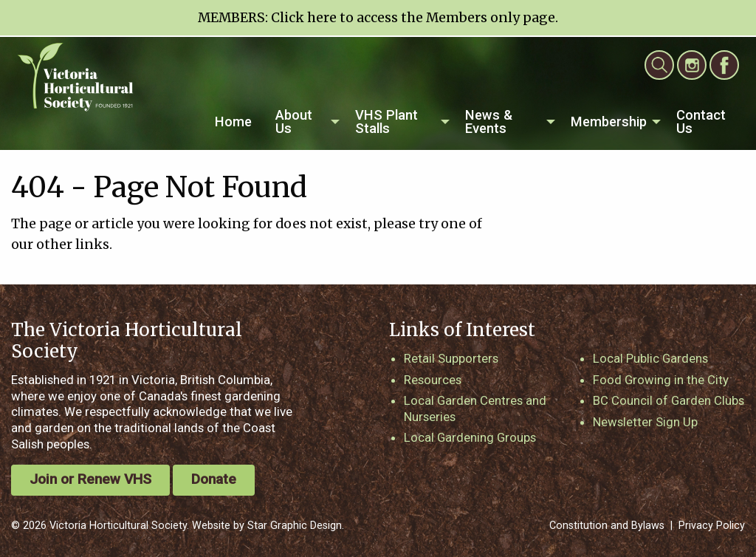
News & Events (489, 122)
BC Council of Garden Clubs (669, 400)
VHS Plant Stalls (386, 122)
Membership (609, 122)
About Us (294, 122)
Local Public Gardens (650, 358)
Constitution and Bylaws (607, 526)
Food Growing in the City (661, 380)
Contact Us (701, 122)
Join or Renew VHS (90, 479)
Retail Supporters (451, 358)
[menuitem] (233, 122)
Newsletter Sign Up (645, 422)
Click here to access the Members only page (413, 18)
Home (233, 122)
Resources (433, 380)
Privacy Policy (712, 526)
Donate (214, 479)
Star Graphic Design (295, 526)
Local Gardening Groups (470, 437)
